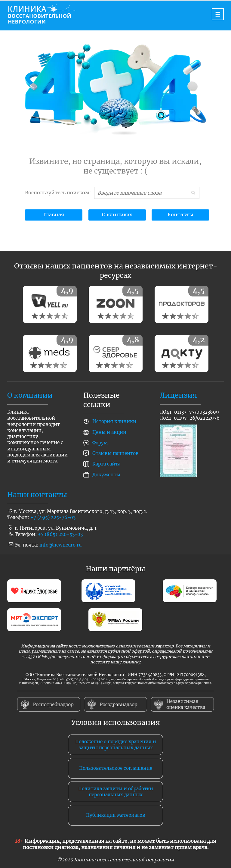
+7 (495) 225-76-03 (53, 517)
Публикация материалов (116, 815)
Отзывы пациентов (115, 453)
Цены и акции (109, 432)
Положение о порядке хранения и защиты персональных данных (116, 745)
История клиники (114, 421)
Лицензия (178, 395)
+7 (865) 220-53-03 (60, 534)
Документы (106, 475)
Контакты (180, 215)
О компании (30, 395)
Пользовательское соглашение (116, 768)
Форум (100, 443)
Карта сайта (106, 464)
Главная (54, 215)
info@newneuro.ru (60, 545)
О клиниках (117, 215)
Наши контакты (37, 495)
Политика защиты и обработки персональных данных (116, 792)
